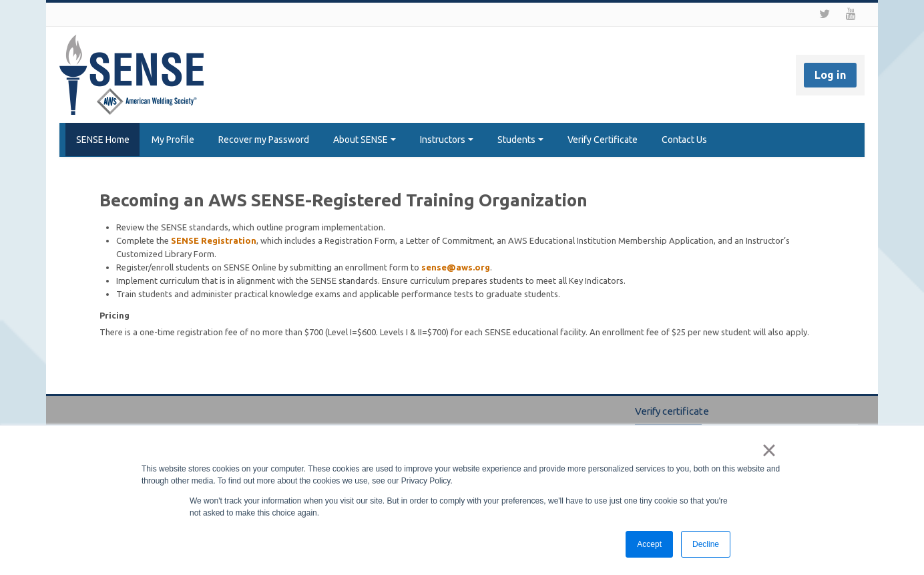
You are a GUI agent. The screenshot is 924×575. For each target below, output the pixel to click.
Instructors (447, 140)
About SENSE (365, 140)
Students (520, 140)
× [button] (769, 450)
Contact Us (684, 140)
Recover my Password (264, 140)
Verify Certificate (603, 140)
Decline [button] (706, 544)
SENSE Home (99, 140)
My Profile (173, 140)
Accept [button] (649, 544)
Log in (830, 75)
